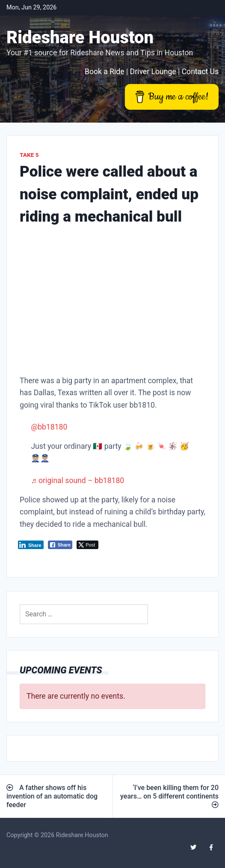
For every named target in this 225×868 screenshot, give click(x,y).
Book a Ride (105, 72)
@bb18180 (49, 427)
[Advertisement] (112, 303)
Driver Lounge (153, 72)
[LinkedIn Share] (31, 545)
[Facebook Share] (60, 545)
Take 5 (29, 155)
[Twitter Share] (87, 545)
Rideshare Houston (80, 38)
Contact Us (200, 72)
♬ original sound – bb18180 (77, 481)
